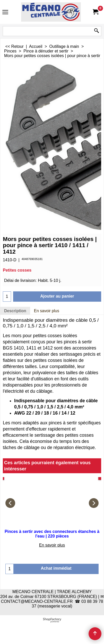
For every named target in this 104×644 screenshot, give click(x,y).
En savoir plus (47, 311)
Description (15, 311)
